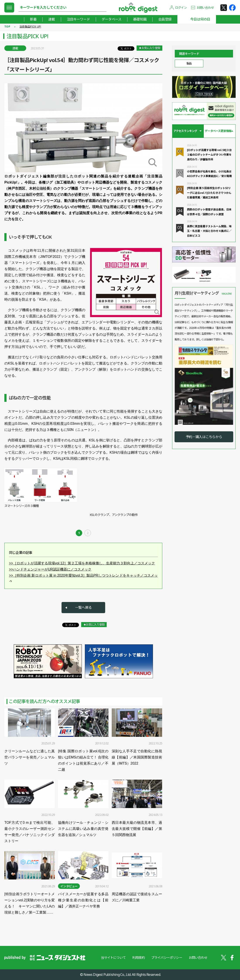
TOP (7, 27)
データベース (111, 19)
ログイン (181, 8)
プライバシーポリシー (167, 957)
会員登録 (165, 19)
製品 (189, 63)
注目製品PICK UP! (30, 27)
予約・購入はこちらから (204, 437)
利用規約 (138, 957)
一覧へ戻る (83, 607)
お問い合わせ (205, 8)
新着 (33, 19)
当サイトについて (113, 957)
